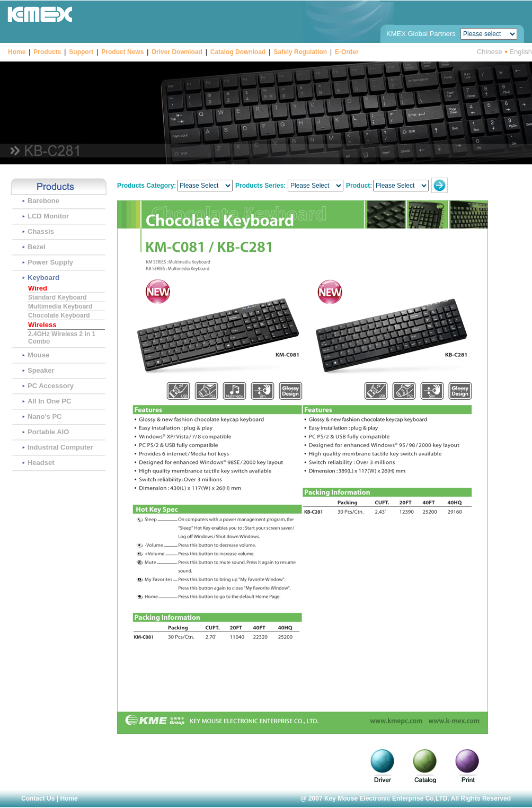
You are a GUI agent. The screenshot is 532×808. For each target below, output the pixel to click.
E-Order (347, 52)
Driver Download (177, 52)
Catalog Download (238, 52)
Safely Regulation (300, 52)
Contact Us (38, 798)
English (521, 51)
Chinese (490, 51)
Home (17, 52)
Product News (122, 52)
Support (81, 52)
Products (47, 52)
